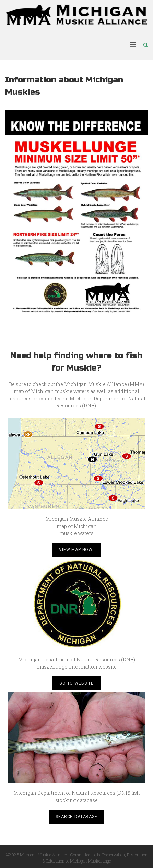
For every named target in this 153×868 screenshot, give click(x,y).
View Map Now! (76, 550)
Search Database (76, 817)
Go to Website (76, 683)
